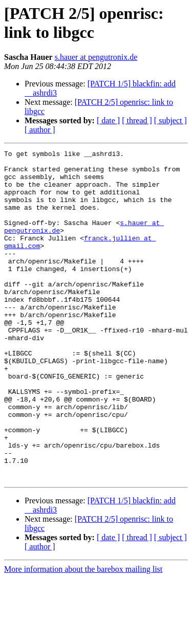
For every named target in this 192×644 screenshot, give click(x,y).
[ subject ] (170, 120)
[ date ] (108, 120)
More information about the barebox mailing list (83, 635)
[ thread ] (137, 120)
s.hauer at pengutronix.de (96, 57)
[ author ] (40, 130)
